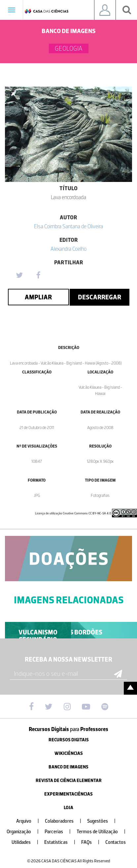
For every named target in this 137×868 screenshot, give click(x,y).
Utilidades (28, 842)
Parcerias (60, 832)
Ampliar (38, 297)
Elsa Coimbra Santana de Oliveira (68, 226)
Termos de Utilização (104, 832)
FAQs (93, 842)
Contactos (116, 842)
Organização (25, 832)
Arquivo (30, 821)
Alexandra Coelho (68, 249)
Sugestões (104, 821)
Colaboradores (66, 821)
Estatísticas (62, 842)
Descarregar (100, 297)
